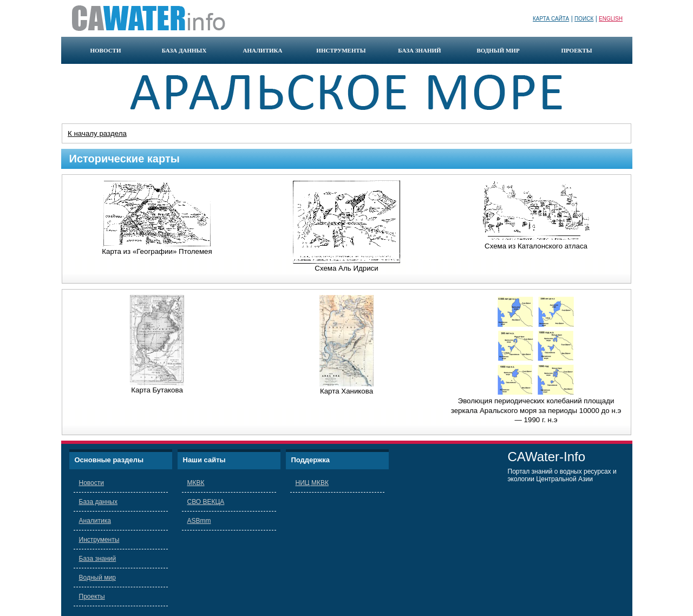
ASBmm (199, 521)
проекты (576, 50)
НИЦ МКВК (312, 483)
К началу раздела (97, 133)
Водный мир (97, 578)
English (611, 19)
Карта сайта (551, 19)
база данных (184, 50)
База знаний (98, 559)
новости (106, 50)
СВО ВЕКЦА (206, 502)
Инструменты (99, 540)
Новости (91, 483)
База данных (98, 502)
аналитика (262, 50)
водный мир (498, 50)
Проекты (92, 597)
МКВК (196, 483)
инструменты (341, 50)
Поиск (584, 19)
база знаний (419, 50)
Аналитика (95, 521)
